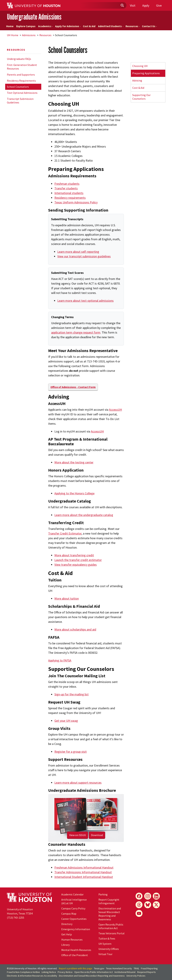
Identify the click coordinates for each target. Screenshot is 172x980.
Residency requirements (70, 198)
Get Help (67, 934)
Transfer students (66, 188)
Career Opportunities (74, 919)
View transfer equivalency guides (76, 565)
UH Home (13, 35)
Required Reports (147, 972)
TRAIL (136, 968)
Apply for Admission (68, 26)
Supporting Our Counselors (141, 97)
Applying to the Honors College (74, 493)
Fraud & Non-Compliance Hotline (23, 972)
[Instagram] (148, 896)
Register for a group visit (71, 752)
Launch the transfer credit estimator (78, 560)
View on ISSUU (78, 835)
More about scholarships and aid (75, 629)
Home (10, 26)
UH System (105, 944)
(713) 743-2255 (16, 918)
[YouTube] (139, 913)
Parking (103, 894)
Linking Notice (49, 972)
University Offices (109, 949)
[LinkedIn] (156, 896)
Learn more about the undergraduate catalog (84, 515)
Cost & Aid (89, 26)
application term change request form (76, 332)
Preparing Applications (146, 73)
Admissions (29, 35)
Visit (133, 5)
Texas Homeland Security (119, 968)
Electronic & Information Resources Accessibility (32, 976)
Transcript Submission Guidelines (20, 101)
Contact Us (149, 26)
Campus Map (69, 914)
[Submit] (122, 6)
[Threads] (139, 905)
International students (69, 193)
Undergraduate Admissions (34, 17)
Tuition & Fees (107, 938)
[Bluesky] (148, 905)
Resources (133, 26)
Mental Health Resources (76, 950)
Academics (46, 26)
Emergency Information (76, 929)
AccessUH (115, 410)
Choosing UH (140, 66)
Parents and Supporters (21, 75)
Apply (146, 5)
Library (65, 945)
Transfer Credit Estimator (65, 533)
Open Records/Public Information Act (111, 926)
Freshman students (67, 184)
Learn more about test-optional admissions (85, 301)
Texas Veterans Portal (111, 933)
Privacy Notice (65, 972)
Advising (137, 80)
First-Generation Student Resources (22, 67)
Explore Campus (26, 26)
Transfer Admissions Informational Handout (83, 872)
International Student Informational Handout (84, 877)
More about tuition (67, 598)
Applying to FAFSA (60, 660)
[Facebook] (139, 896)
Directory (67, 924)
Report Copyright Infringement (109, 901)
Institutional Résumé (125, 972)
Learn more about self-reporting (78, 252)
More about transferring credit (74, 555)
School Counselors (18, 87)
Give (159, 5)
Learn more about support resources (78, 783)
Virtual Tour (105, 954)
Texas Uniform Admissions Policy (76, 202)
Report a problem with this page (76, 968)
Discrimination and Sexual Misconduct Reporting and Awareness (110, 914)
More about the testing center (74, 462)
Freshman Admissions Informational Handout (84, 867)
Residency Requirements (21, 81)
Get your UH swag (66, 721)
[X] (156, 905)
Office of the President (75, 955)
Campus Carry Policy (73, 908)
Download (97, 835)
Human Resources (72, 940)
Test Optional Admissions (22, 93)
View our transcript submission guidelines (84, 256)
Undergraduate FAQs (19, 59)
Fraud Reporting (149, 968)
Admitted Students (111, 26)
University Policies (136, 976)
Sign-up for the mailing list (71, 694)
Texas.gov (99, 968)
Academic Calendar (72, 894)
